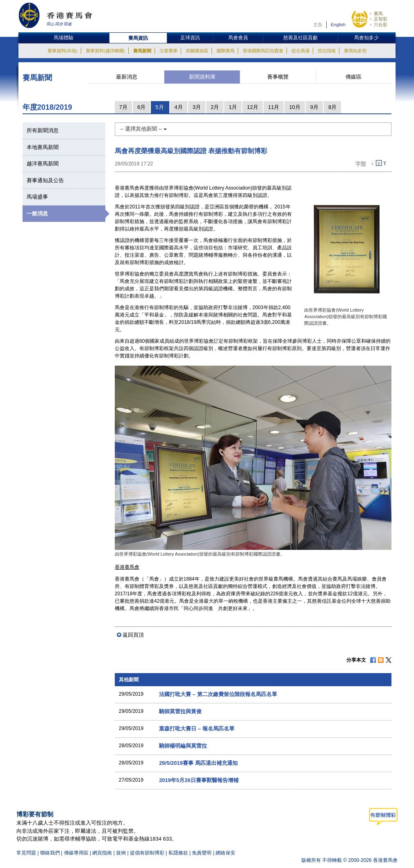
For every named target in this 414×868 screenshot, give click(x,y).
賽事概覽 (278, 77)
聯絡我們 (50, 853)
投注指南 (327, 51)
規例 (122, 853)
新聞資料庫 (202, 77)
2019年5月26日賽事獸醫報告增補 (199, 780)
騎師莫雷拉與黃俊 (180, 711)
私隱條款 (178, 853)
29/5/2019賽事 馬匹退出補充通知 (198, 763)
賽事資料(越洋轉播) (105, 51)
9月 (314, 107)
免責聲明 (202, 853)
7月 (123, 107)
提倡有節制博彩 (147, 853)
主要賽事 (168, 51)
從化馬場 (300, 51)
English (338, 25)
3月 (197, 107)
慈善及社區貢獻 (300, 38)
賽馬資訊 (138, 38)
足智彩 (381, 19)
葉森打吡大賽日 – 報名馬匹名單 (197, 729)
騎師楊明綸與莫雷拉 (183, 746)
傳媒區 (354, 77)
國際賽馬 (225, 51)
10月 (295, 107)
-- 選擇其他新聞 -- (143, 129)
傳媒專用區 (76, 853)
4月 (179, 107)
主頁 (318, 25)
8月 (332, 107)
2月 (215, 107)
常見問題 (26, 853)
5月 (159, 107)
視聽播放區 (197, 51)
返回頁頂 (133, 635)
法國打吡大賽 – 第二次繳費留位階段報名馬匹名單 (218, 694)
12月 (252, 107)
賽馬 (378, 14)
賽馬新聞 (142, 51)
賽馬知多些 (355, 51)
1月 (233, 107)
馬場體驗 (64, 38)
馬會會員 (238, 38)
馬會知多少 (366, 38)
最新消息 (127, 77)
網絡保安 (225, 853)
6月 (141, 107)
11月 (274, 107)
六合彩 (381, 25)
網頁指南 (102, 853)
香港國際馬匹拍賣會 (263, 51)
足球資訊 (190, 38)
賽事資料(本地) (63, 51)
